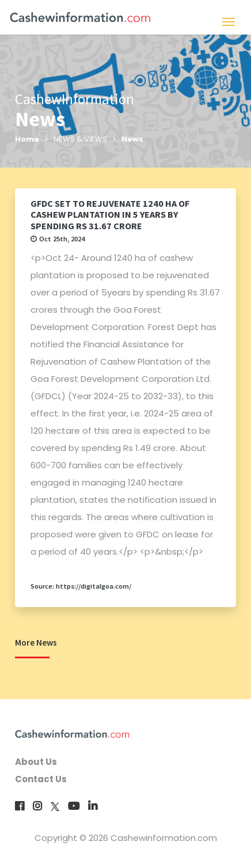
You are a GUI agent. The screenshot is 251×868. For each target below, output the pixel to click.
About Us (36, 762)
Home (27, 139)
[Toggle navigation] (228, 20)
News (132, 139)
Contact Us (41, 779)
